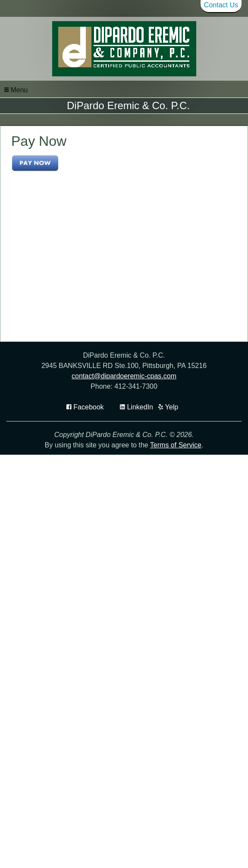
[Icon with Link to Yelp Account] (168, 464)
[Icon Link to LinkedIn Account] (137, 464)
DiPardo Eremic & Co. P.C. (128, 105)
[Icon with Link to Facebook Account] (85, 464)
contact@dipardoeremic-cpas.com (124, 433)
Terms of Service (176, 502)
